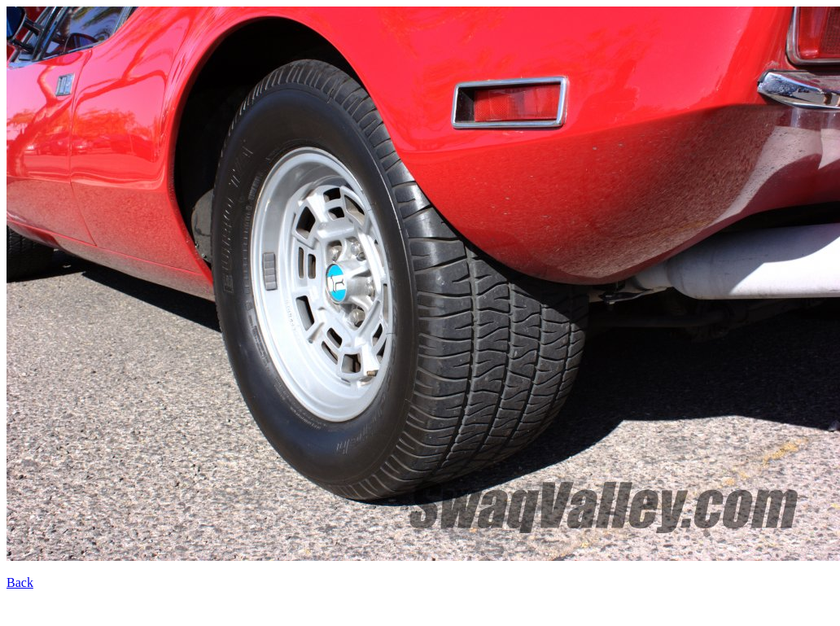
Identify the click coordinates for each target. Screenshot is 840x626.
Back (20, 582)
